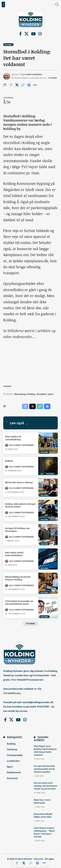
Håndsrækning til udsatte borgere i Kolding (18, 578)
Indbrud (9, 461)
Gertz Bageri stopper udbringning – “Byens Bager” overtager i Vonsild (44, 832)
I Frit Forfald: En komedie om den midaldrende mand (19, 602)
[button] (3, 4)
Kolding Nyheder (24, 859)
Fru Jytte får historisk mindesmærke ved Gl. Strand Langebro (44, 769)
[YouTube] (33, 34)
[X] (26, 34)
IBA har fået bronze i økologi (19, 482)
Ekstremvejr (20, 394)
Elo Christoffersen (32, 75)
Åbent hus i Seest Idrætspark (42, 801)
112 (42, 474)
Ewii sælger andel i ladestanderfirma (14, 554)
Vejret (51, 394)
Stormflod (41, 394)
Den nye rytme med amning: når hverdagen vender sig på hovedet (45, 786)
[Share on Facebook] (11, 85)
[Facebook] (20, 34)
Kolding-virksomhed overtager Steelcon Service (20, 505)
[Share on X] (17, 85)
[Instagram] (40, 34)
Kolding (8, 45)
